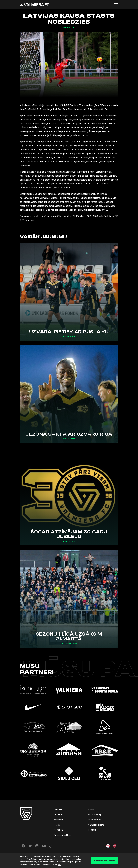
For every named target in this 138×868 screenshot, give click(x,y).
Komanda (58, 830)
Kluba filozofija (95, 815)
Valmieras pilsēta (96, 825)
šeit (59, 865)
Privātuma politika (62, 835)
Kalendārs (59, 820)
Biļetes (91, 809)
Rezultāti (58, 815)
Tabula (57, 825)
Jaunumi (58, 809)
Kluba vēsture (95, 820)
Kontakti (92, 830)
